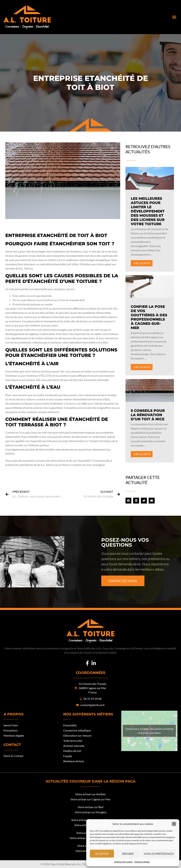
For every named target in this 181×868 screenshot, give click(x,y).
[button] (174, 824)
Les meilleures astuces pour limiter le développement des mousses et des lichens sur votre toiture (148, 211)
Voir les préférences (159, 854)
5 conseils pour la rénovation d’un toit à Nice (148, 415)
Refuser (128, 854)
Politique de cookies (123, 862)
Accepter (102, 854)
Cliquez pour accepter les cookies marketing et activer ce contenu (149, 731)
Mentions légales (142, 862)
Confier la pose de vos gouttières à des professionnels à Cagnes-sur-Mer (149, 317)
